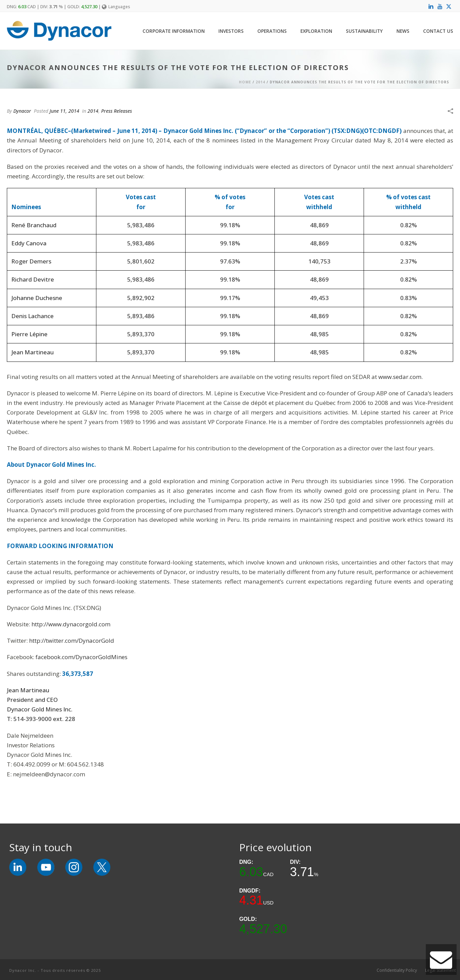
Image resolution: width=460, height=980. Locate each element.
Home (245, 82)
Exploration (316, 31)
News (403, 31)
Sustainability (364, 31)
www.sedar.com (400, 377)
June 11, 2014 (64, 111)
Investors (231, 31)
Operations (272, 31)
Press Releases (117, 111)
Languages (116, 7)
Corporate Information (174, 31)
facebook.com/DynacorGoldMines (82, 657)
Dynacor (22, 111)
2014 (260, 82)
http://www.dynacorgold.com (71, 624)
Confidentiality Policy (397, 970)
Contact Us (438, 31)
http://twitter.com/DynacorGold (72, 641)
